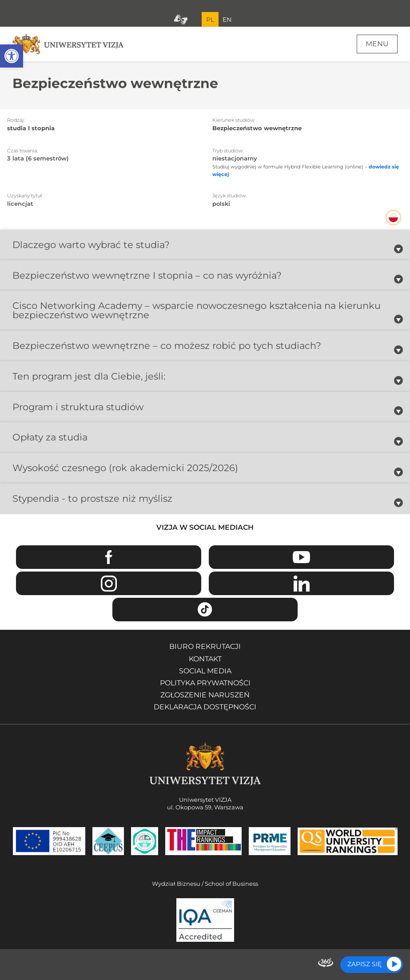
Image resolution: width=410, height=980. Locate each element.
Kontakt (205, 659)
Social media (205, 671)
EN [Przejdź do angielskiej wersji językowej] (227, 20)
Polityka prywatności (205, 683)
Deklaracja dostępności (205, 707)
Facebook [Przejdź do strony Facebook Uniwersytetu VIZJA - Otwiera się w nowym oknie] (108, 557)
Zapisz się (364, 964)
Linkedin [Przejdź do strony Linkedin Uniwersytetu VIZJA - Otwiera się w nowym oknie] (301, 583)
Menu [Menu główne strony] (377, 44)
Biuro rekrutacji (205, 646)
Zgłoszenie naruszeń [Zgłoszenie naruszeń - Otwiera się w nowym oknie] (205, 695)
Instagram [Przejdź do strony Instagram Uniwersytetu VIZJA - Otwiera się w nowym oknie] (108, 583)
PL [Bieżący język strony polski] (210, 20)
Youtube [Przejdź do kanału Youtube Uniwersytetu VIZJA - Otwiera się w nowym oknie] (301, 557)
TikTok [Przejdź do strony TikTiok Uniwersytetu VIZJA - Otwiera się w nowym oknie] (205, 610)
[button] (12, 56)
